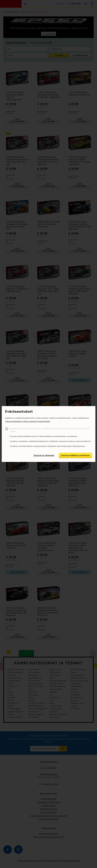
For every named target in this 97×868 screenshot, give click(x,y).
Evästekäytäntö (44, 421)
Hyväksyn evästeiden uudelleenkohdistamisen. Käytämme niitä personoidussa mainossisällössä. (50, 441)
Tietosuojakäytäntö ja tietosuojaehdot (21, 421)
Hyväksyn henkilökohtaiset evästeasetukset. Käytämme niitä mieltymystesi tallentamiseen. (48, 446)
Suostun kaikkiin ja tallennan (75, 455)
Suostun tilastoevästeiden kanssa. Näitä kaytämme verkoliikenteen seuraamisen (44, 436)
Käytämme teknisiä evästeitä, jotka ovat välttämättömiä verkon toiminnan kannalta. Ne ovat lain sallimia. (50, 430)
